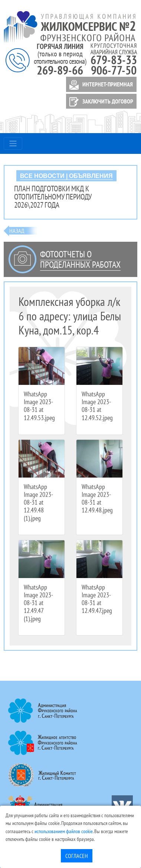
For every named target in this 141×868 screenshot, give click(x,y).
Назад (17, 231)
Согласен (77, 856)
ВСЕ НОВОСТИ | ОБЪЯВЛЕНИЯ (66, 176)
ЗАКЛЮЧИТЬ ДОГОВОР (100, 102)
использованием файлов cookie (64, 831)
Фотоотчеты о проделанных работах (80, 259)
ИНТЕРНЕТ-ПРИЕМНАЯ (100, 85)
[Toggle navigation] (13, 143)
